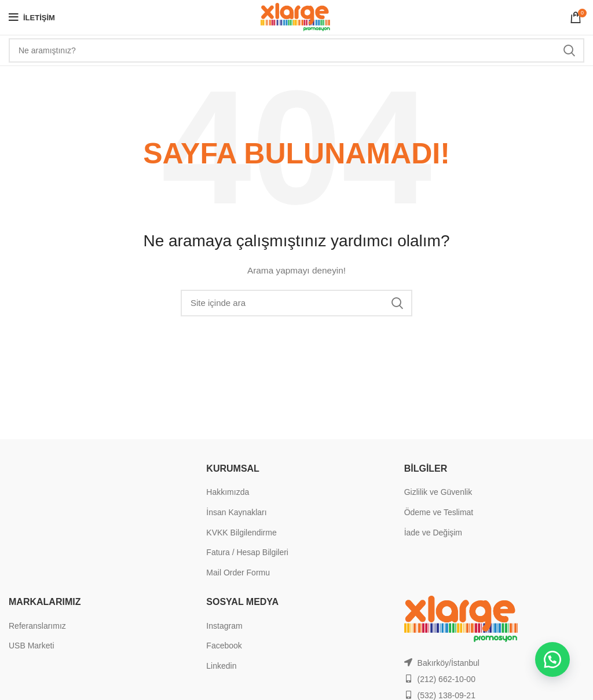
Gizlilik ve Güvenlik (438, 492)
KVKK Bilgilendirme (241, 533)
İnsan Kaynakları (236, 512)
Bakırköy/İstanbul (449, 663)
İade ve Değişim (433, 533)
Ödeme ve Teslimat (439, 512)
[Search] (296, 50)
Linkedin (221, 666)
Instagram (224, 626)
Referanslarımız (37, 626)
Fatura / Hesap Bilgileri (247, 552)
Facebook (224, 646)
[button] (552, 659)
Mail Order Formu (238, 573)
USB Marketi (32, 646)
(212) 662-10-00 (446, 679)
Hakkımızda (228, 492)
